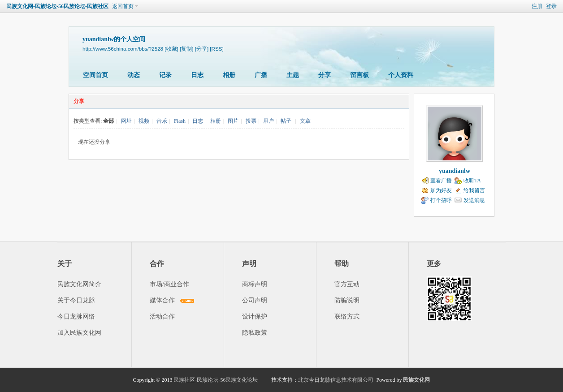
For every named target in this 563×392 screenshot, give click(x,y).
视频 (144, 121)
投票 (251, 121)
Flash (180, 121)
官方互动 (347, 284)
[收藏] (171, 49)
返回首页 (123, 6)
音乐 (162, 121)
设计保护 (255, 317)
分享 (325, 75)
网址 (126, 121)
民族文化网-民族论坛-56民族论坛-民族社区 (57, 6)
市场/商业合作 (169, 284)
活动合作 (162, 317)
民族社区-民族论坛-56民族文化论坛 (216, 380)
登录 (551, 6)
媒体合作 (162, 300)
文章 (305, 121)
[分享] (202, 49)
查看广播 (441, 181)
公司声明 (255, 300)
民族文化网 (416, 380)
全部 (108, 121)
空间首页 (95, 75)
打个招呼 (441, 200)
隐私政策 (255, 333)
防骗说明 (347, 300)
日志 (197, 75)
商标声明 (255, 284)
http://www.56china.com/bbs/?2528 (123, 49)
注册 (537, 6)
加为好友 (441, 190)
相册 (229, 75)
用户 (269, 121)
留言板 (359, 75)
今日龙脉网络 (76, 317)
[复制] (186, 49)
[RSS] (217, 49)
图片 (233, 121)
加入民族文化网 (79, 333)
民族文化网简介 (79, 284)
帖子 (286, 121)
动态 (134, 75)
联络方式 (347, 317)
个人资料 (401, 75)
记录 (165, 75)
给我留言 (474, 190)
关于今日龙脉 (76, 300)
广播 (261, 75)
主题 (293, 75)
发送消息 (474, 200)
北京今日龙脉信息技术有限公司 (336, 380)
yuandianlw (455, 171)
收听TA (472, 181)
